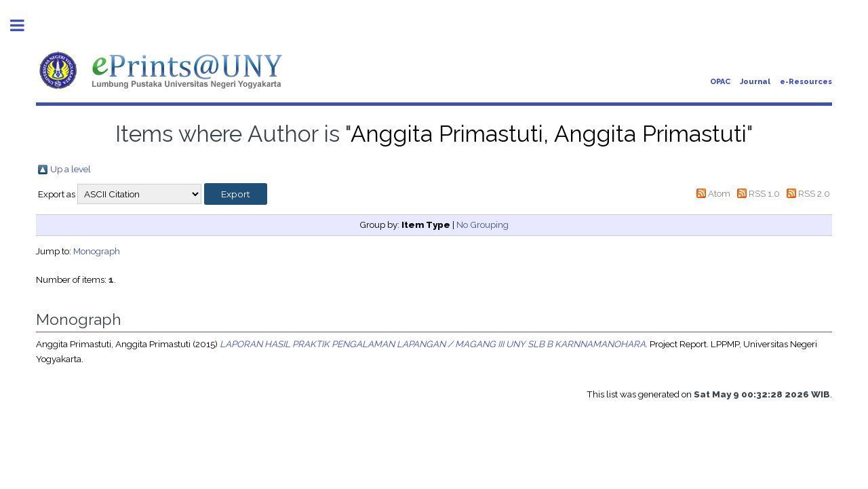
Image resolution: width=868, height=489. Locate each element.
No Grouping (482, 224)
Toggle (24, 25)
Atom (719, 193)
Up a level (71, 169)
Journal (755, 82)
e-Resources (806, 82)
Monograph (97, 251)
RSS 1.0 (764, 193)
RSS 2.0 (814, 193)
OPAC (720, 82)
